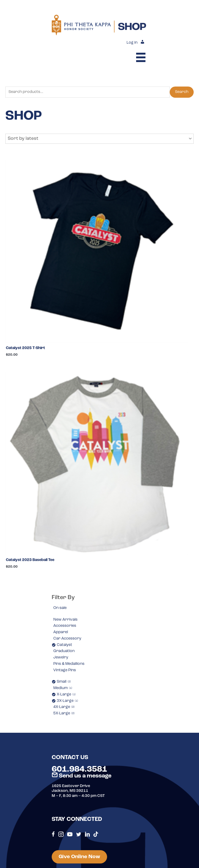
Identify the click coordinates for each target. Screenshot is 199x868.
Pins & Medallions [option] (69, 664)
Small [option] (64, 682)
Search (182, 92)
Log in (132, 43)
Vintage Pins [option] (65, 670)
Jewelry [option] (61, 658)
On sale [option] (60, 608)
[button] (99, 139)
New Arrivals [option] (65, 620)
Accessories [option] (65, 626)
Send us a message (82, 776)
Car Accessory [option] (67, 639)
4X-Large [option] (64, 707)
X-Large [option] (66, 695)
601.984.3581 (79, 769)
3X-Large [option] (67, 701)
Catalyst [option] (64, 645)
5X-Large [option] (64, 713)
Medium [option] (63, 688)
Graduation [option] (64, 651)
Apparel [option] (61, 632)
